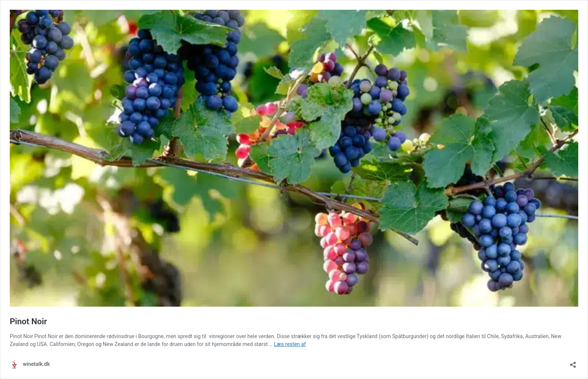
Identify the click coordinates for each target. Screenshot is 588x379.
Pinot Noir (28, 321)
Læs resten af (290, 344)
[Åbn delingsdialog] (573, 362)
